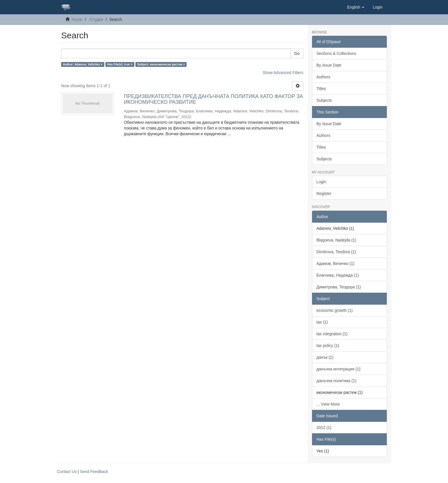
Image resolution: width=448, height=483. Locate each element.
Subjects (324, 100)
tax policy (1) (328, 346)
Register (324, 193)
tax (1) (322, 322)
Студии (96, 19)
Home (77, 19)
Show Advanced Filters (283, 73)
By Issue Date (329, 65)
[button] (356, 7)
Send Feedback (94, 472)
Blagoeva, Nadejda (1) (336, 240)
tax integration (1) (332, 334)
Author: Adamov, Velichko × (83, 64)
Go (297, 53)
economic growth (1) (335, 310)
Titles (321, 89)
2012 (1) (324, 428)
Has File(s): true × (120, 64)
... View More (328, 404)
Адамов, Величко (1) (336, 264)
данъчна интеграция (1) (339, 369)
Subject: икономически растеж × (161, 64)
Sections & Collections (336, 53)
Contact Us (67, 472)
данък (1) (325, 357)
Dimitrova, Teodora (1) (336, 252)
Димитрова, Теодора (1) (339, 287)
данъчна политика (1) (337, 381)
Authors (323, 77)
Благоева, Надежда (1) (338, 275)
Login (321, 182)
